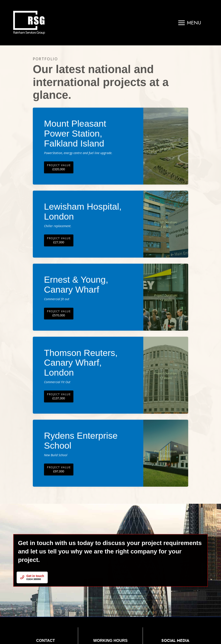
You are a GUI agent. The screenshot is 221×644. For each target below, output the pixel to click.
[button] (190, 23)
